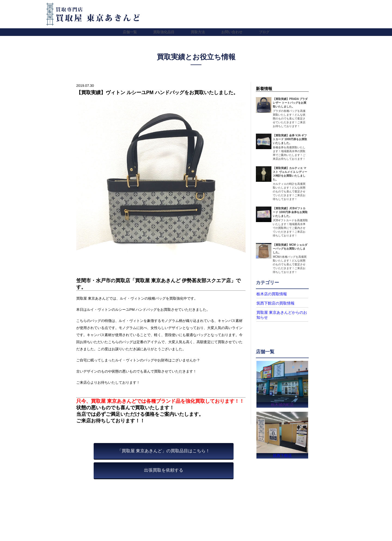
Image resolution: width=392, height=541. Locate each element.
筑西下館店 (282, 455)
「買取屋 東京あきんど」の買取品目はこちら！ (164, 451)
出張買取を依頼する (164, 470)
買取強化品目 (164, 32)
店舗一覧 (130, 32)
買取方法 (198, 32)
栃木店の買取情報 (269, 294)
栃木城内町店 (282, 403)
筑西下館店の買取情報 (273, 303)
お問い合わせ (232, 32)
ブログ (264, 32)
